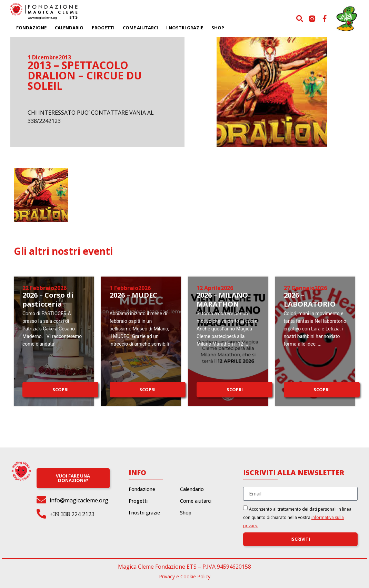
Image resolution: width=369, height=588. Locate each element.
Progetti (103, 28)
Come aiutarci (140, 28)
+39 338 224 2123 (72, 514)
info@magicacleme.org (79, 500)
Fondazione (31, 28)
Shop (218, 28)
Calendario (69, 28)
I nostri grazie (185, 28)
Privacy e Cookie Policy (185, 576)
